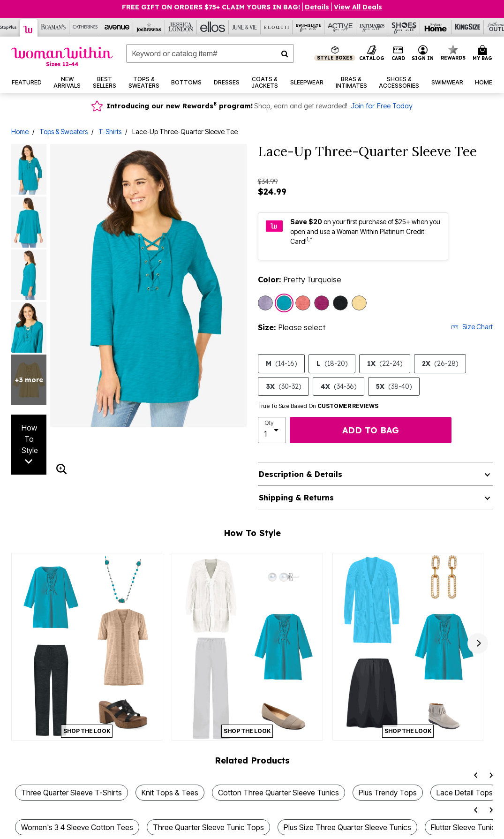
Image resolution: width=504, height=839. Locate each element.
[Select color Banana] (359, 303)
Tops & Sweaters (64, 132)
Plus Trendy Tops (388, 793)
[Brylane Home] (436, 27)
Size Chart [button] (472, 327)
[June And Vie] (245, 27)
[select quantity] (272, 430)
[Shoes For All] (404, 27)
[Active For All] (340, 27)
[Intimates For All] (372, 27)
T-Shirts (110, 132)
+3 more (29, 380)
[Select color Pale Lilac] (265, 303)
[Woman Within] (29, 28)
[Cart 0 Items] (484, 53)
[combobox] (210, 53)
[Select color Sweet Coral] (303, 303)
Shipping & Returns (296, 498)
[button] (423, 53)
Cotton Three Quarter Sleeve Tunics (278, 793)
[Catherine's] (85, 27)
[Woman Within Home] (62, 57)
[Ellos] (213, 27)
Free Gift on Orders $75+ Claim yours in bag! (211, 7)
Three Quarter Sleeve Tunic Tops (208, 827)
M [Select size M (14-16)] (281, 363)
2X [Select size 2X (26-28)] (440, 363)
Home (20, 132)
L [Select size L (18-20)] (332, 363)
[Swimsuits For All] (308, 27)
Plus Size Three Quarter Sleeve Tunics (347, 827)
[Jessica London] (181, 27)
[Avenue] (117, 27)
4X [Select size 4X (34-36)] (339, 386)
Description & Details (301, 474)
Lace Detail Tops (465, 793)
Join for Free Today (382, 106)
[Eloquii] (277, 27)
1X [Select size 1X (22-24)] (385, 363)
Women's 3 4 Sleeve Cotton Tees (77, 827)
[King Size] (468, 27)
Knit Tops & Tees (170, 793)
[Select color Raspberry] (322, 303)
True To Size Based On (318, 406)
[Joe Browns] (149, 27)
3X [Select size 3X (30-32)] (283, 386)
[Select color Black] (340, 303)
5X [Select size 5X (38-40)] (394, 386)
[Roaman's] (53, 27)
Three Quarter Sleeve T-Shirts (71, 793)
